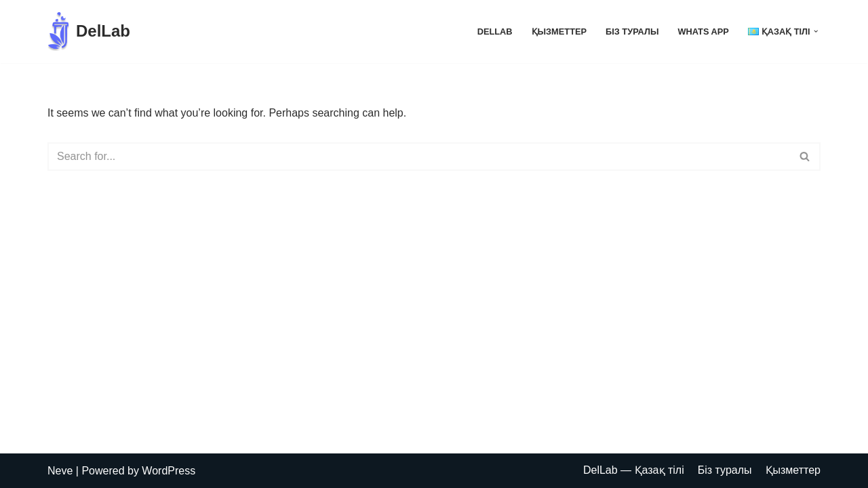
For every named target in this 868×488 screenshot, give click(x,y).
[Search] (419, 157)
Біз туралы (632, 32)
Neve (60, 471)
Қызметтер (559, 32)
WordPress (169, 471)
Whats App (703, 32)
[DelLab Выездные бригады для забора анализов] (89, 32)
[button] (816, 31)
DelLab (495, 32)
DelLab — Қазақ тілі (634, 470)
